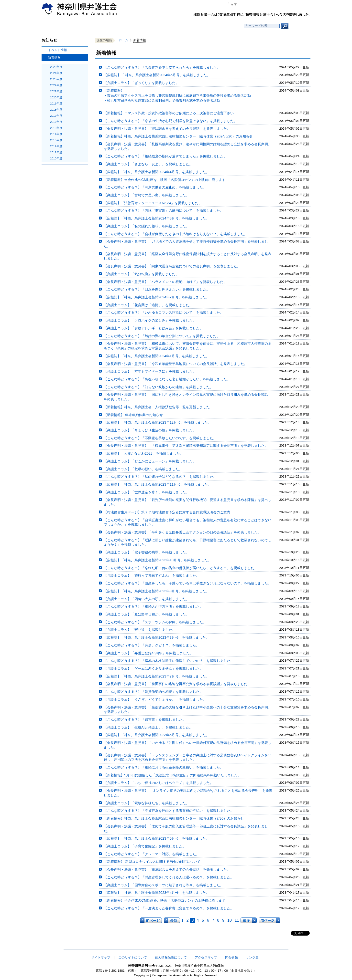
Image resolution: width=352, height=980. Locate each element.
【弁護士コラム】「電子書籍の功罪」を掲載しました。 (146, 552)
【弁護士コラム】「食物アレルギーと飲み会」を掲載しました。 (153, 328)
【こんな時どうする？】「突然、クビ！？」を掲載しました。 (152, 645)
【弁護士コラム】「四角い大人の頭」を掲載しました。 (146, 599)
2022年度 (56, 85)
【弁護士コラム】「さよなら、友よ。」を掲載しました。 (148, 164)
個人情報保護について (171, 957)
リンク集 (252, 957)
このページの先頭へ (295, 946)
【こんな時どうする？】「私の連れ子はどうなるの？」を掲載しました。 (160, 477)
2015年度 (56, 128)
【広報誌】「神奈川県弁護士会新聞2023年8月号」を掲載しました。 (156, 637)
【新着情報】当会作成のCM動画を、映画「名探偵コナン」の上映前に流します (165, 180)
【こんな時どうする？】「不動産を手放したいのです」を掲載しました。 (160, 438)
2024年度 (56, 73)
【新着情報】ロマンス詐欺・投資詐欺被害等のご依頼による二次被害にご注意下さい (169, 113)
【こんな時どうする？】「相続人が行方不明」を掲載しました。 (153, 606)
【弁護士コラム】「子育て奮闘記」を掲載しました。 (145, 846)
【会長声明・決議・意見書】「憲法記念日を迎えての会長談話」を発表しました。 (167, 129)
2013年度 (56, 140)
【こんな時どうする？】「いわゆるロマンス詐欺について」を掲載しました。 (164, 313)
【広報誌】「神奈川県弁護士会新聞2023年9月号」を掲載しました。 (156, 591)
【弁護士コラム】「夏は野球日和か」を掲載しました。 (146, 614)
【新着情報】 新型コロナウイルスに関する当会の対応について (152, 862)
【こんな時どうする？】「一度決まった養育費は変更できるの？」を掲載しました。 (169, 908)
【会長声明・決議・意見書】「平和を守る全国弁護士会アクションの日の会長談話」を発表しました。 (182, 532)
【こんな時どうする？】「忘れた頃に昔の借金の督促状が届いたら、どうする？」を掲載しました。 (181, 568)
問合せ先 (231, 957)
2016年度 (56, 122)
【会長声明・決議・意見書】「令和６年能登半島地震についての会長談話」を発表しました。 (176, 364)
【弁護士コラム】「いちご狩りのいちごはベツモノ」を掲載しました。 (158, 783)
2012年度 (56, 146)
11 (237, 920)
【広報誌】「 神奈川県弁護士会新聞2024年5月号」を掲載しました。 (157, 75)
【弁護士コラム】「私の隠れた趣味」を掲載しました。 (146, 226)
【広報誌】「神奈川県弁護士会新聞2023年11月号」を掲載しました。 (157, 484)
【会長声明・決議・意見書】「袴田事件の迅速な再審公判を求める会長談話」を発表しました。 (177, 684)
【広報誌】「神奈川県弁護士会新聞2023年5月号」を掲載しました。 (156, 838)
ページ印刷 (269, 5)
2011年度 (56, 152)
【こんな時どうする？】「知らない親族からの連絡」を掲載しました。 (158, 387)
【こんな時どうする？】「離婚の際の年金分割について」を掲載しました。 (162, 336)
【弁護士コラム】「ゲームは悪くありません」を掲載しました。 (153, 668)
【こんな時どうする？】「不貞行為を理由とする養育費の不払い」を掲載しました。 (169, 811)
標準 (250, 5)
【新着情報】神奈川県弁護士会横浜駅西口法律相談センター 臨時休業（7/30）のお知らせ (174, 818)
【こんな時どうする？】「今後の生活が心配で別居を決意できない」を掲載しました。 (170, 121)
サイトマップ (101, 957)
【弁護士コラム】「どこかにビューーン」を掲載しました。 (150, 461)
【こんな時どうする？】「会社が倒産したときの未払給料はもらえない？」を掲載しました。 (176, 234)
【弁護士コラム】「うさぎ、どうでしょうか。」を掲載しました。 (155, 699)
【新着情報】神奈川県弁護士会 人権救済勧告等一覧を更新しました (157, 407)
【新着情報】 (189, 96)
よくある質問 (223, 26)
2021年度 (56, 91)
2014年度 (56, 134)
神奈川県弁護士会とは (152, 26)
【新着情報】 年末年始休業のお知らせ (133, 415)
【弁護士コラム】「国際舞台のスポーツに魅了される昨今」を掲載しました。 (164, 885)
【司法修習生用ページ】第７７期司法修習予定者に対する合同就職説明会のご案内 (167, 512)
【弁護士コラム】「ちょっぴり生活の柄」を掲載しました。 (150, 430)
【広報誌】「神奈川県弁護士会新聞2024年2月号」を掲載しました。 (156, 297)
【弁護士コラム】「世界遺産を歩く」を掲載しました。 (146, 492)
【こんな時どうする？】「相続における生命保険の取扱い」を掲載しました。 (164, 767)
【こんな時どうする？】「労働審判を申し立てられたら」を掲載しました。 (162, 67)
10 (230, 920)
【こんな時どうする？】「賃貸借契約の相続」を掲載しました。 (153, 692)
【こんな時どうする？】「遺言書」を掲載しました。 (145, 719)
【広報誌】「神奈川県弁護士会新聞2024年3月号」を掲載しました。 (156, 218)
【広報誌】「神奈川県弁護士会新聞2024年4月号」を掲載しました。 (156, 172)
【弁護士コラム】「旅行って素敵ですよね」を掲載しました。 (152, 575)
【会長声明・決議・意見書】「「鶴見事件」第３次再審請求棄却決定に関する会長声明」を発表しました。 (186, 446)
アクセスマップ (206, 957)
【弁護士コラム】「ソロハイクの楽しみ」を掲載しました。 (150, 320)
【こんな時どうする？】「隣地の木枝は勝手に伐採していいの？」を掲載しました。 (169, 661)
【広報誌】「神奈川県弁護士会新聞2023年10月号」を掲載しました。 (157, 560)
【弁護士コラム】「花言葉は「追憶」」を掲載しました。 (148, 305)
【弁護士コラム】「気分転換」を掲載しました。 (141, 274)
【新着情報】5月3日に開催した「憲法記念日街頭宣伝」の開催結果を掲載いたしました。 (172, 775)
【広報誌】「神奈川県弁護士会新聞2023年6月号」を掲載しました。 (156, 735)
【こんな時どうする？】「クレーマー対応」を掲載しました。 (152, 854)
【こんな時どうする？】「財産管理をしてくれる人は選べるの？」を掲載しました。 (169, 877)
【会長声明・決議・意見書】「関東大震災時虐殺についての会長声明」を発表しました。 (172, 266)
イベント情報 (57, 50)
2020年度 (56, 97)
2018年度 (56, 110)
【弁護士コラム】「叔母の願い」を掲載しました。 (143, 469)
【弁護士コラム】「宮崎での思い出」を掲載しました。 (146, 195)
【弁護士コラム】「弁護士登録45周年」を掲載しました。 (148, 653)
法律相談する (188, 26)
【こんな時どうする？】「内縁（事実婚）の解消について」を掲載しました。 (164, 210)
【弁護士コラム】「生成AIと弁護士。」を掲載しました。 (148, 727)
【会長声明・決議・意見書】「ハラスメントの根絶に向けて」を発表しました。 (165, 282)
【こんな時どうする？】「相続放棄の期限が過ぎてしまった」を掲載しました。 (165, 156)
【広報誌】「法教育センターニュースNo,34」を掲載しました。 (153, 203)
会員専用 (297, 5)
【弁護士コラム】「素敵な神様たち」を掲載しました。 (146, 803)
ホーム (81, 26)
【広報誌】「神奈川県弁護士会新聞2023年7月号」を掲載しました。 (156, 676)
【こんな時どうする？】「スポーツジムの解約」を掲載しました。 (155, 622)
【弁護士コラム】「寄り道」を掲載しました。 (140, 630)
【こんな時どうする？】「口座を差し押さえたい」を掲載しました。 (157, 289)
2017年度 (56, 116)
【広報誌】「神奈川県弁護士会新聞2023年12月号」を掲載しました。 (157, 422)
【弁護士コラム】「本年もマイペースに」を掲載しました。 (150, 371)
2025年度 (56, 67)
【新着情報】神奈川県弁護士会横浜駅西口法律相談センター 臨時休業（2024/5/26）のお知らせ (178, 136)
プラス (258, 5)
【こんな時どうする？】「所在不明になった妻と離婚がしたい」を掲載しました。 (167, 379)
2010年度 (56, 158)
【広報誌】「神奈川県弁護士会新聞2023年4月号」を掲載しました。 (156, 893)
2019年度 (56, 104)
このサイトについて (133, 957)
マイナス (243, 5)
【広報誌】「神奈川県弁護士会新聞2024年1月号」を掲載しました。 (156, 356)
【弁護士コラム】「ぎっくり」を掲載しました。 (141, 83)
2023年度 (56, 79)
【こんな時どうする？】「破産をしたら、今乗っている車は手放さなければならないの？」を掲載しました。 (187, 583)
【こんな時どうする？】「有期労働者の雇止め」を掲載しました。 (155, 187)
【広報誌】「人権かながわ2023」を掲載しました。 (143, 453)
